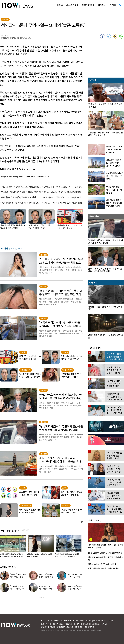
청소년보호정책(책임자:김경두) (82, 621)
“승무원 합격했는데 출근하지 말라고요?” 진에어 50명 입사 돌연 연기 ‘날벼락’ (39, 556)
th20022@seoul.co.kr (24, 169)
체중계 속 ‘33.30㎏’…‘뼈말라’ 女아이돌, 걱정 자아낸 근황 (68, 555)
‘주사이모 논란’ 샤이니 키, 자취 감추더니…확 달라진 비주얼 (75, 577)
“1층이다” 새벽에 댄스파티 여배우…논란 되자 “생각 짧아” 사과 (18, 577)
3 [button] (43, 597)
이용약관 (56, 621)
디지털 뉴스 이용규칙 (100, 621)
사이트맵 (110, 621)
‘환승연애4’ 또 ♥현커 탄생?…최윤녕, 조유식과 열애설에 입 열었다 (47, 577)
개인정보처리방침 (66, 621)
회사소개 (49, 621)
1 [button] (40, 597)
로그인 (42, 621)
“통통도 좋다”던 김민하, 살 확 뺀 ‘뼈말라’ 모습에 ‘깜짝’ (75, 589)
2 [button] (42, 597)
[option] (40, 547)
